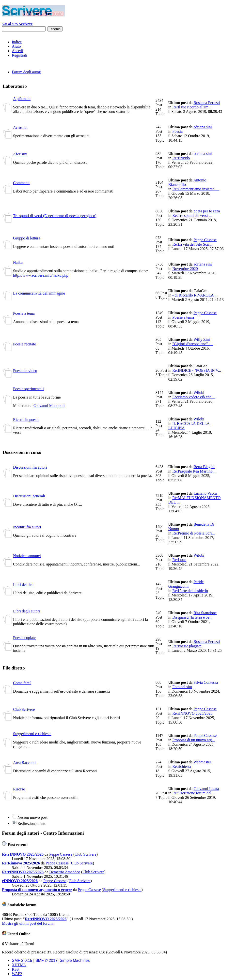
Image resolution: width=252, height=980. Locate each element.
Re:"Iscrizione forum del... (193, 793)
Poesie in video (25, 371)
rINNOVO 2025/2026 (20, 881)
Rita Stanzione (205, 613)
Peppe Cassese (205, 240)
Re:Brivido (181, 158)
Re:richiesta (182, 766)
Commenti (21, 183)
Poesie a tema (24, 313)
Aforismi (20, 154)
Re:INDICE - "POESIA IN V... (197, 370)
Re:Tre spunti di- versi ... (192, 215)
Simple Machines (75, 960)
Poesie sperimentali (28, 389)
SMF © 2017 (47, 960)
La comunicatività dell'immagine (39, 293)
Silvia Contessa (206, 682)
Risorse (19, 789)
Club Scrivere (24, 709)
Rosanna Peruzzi (207, 103)
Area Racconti (24, 763)
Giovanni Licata (206, 789)
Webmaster (202, 762)
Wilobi (199, 393)
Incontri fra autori (27, 527)
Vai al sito (17, 24)
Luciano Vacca (205, 493)
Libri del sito (23, 585)
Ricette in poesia (26, 420)
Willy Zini (202, 339)
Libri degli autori (26, 611)
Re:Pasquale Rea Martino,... (194, 471)
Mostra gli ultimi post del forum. (28, 923)
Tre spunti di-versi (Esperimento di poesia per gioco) (55, 216)
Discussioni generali (29, 496)
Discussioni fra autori (30, 467)
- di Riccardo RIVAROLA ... (195, 295)
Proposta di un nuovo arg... (194, 740)
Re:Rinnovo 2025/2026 (21, 863)
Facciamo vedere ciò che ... (194, 397)
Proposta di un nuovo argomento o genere (37, 890)
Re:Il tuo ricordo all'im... (192, 107)
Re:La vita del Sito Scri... (192, 244)
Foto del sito (182, 687)
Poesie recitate (24, 344)
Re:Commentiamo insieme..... (196, 189)
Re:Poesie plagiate (187, 646)
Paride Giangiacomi (186, 584)
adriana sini (203, 127)
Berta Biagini (204, 467)
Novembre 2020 (185, 269)
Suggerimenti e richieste (32, 734)
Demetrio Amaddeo (65, 872)
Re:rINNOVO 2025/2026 (192, 713)
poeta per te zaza (207, 211)
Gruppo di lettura (27, 238)
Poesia (177, 131)
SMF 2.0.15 (22, 960)
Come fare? (22, 683)
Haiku (18, 262)
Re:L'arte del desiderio (190, 591)
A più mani (22, 99)
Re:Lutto (179, 560)
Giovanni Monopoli (49, 406)
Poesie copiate (24, 638)
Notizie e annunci (27, 556)
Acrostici (20, 127)
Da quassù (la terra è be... (192, 617)
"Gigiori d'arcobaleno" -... (193, 344)
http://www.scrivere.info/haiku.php (41, 275)
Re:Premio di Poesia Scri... (193, 533)
